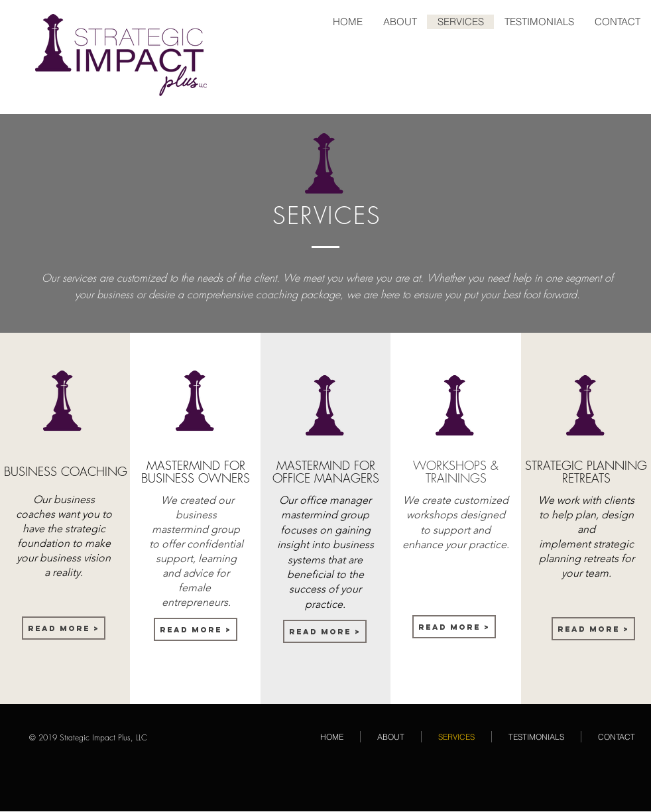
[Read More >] (64, 628)
